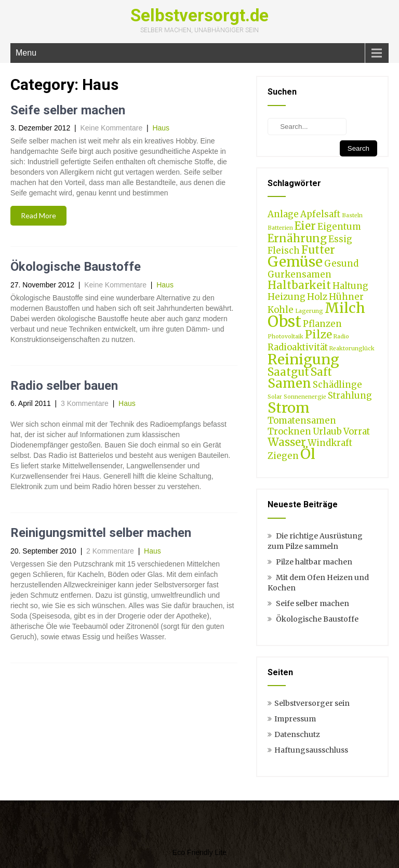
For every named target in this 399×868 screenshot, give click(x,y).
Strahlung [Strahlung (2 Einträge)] (350, 396)
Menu (26, 53)
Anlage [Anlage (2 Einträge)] (283, 214)
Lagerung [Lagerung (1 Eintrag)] (309, 311)
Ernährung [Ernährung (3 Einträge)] (297, 238)
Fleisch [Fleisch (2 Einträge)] (284, 251)
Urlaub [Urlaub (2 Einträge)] (327, 431)
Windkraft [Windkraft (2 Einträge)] (330, 443)
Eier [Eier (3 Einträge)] (305, 226)
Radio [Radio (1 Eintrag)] (341, 337)
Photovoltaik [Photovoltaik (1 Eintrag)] (285, 337)
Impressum (295, 719)
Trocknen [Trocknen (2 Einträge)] (289, 431)
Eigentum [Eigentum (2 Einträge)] (339, 227)
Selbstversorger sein (312, 703)
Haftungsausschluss (311, 750)
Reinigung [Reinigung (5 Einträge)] (303, 359)
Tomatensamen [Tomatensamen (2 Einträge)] (302, 420)
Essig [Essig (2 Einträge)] (340, 239)
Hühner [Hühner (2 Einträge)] (346, 297)
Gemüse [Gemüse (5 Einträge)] (295, 261)
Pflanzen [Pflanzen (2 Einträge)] (322, 324)
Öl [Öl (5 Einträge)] (308, 454)
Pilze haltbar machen (314, 562)
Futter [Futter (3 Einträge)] (318, 250)
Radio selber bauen (64, 386)
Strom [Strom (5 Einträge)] (289, 407)
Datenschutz (297, 734)
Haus (161, 128)
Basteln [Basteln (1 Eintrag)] (352, 215)
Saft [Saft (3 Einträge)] (321, 372)
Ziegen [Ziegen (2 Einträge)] (283, 456)
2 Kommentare (110, 551)
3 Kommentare (85, 403)
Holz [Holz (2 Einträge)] (317, 297)
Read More (38, 215)
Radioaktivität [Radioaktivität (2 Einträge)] (298, 347)
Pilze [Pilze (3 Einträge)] (318, 334)
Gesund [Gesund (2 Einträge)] (341, 264)
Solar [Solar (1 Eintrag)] (275, 397)
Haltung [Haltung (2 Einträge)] (350, 286)
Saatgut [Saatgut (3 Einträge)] (288, 372)
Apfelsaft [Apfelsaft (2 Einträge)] (320, 214)
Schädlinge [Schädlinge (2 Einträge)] (337, 385)
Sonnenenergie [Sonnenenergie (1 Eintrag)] (305, 397)
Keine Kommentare (111, 128)
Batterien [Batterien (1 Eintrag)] (280, 228)
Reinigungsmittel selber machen (101, 533)
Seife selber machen (68, 110)
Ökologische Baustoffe (76, 267)
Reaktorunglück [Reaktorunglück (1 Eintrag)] (352, 348)
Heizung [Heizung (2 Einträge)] (287, 297)
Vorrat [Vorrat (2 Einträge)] (357, 431)
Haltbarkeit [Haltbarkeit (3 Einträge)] (299, 285)
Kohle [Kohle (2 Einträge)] (281, 310)
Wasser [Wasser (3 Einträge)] (287, 442)
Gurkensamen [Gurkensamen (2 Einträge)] (300, 274)
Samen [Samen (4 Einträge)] (289, 383)
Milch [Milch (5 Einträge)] (345, 308)
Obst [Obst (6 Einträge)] (284, 321)
